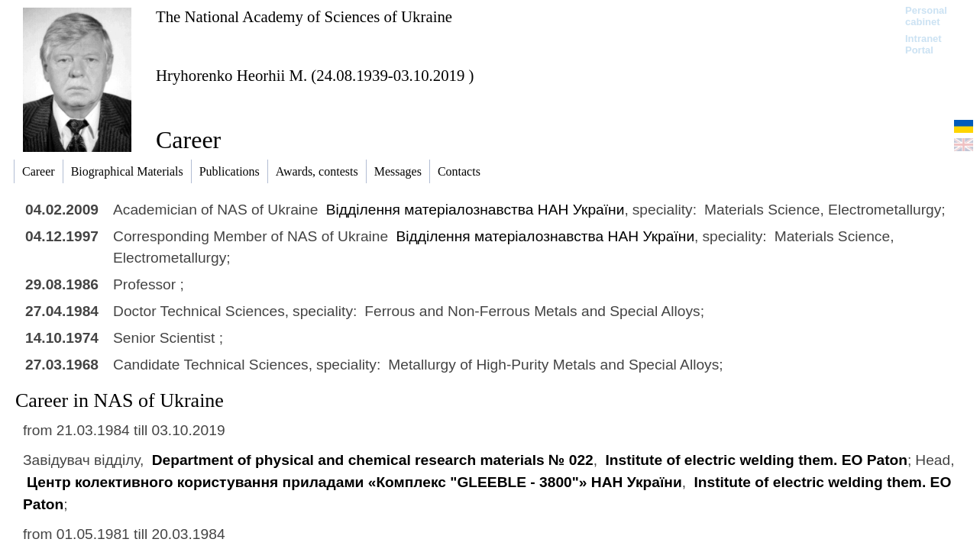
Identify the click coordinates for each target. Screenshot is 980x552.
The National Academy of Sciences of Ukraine (304, 16)
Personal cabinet (926, 16)
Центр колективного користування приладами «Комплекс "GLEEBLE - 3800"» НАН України (354, 482)
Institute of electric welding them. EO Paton (756, 460)
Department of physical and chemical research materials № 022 (373, 460)
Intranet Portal (923, 44)
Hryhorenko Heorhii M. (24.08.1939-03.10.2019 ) (315, 75)
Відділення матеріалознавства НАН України (475, 210)
